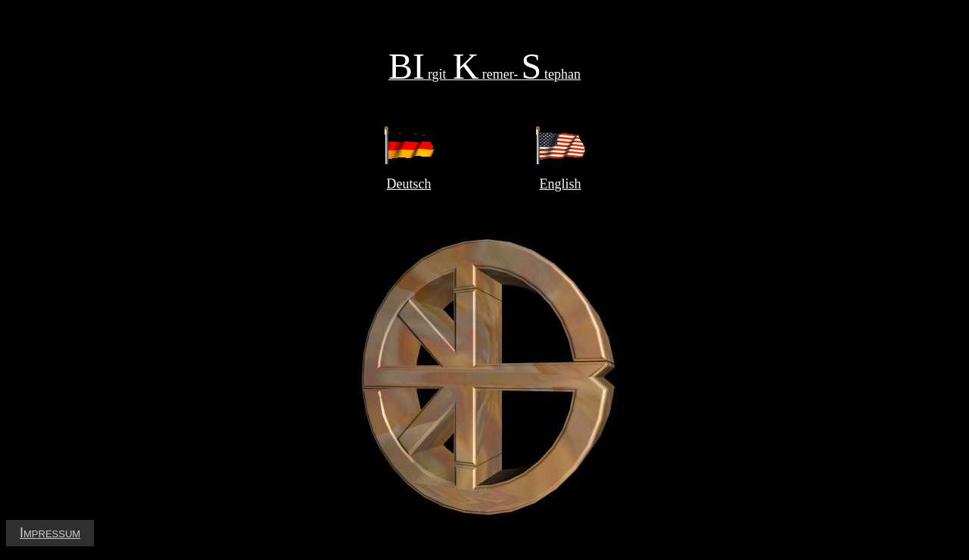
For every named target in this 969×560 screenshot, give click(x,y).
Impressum (50, 533)
